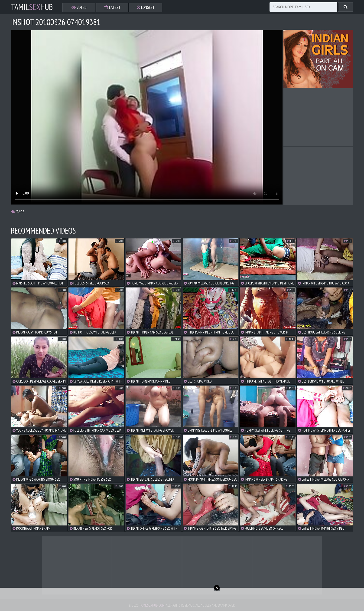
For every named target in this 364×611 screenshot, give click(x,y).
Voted (79, 7)
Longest (146, 7)
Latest (112, 7)
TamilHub (32, 7)
